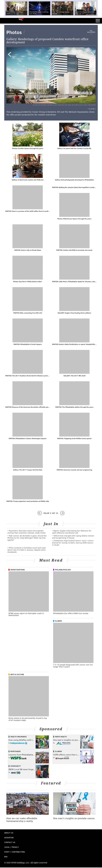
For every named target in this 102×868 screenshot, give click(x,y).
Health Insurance (18, 737)
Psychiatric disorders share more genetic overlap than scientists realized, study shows (26, 532)
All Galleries (91, 31)
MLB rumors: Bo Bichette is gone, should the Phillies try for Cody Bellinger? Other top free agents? (27, 538)
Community (16, 767)
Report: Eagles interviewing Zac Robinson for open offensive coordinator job (72, 532)
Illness (58, 621)
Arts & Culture (17, 675)
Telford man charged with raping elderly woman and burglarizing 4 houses (73, 537)
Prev (20, 74)
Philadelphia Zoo (63, 570)
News (21, 19)
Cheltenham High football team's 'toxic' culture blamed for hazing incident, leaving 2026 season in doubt (73, 543)
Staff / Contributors (15, 852)
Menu (98, 21)
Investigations (18, 570)
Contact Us (10, 843)
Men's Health (61, 737)
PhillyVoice (6, 21)
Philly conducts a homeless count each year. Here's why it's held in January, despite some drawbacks (27, 550)
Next (67, 74)
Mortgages (15, 752)
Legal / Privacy (12, 848)
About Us (9, 833)
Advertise (9, 838)
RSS (6, 857)
